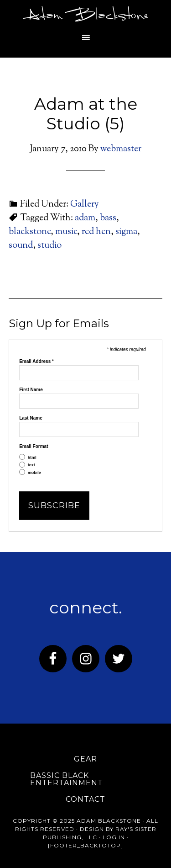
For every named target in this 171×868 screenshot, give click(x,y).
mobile (34, 473)
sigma (126, 232)
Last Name (31, 418)
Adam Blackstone (86, 16)
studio (49, 246)
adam (85, 218)
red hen (96, 232)
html (32, 458)
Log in (114, 837)
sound (21, 246)
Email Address (36, 362)
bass (108, 218)
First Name (31, 390)
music (66, 232)
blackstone (30, 232)
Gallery (85, 205)
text (31, 465)
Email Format (34, 447)
